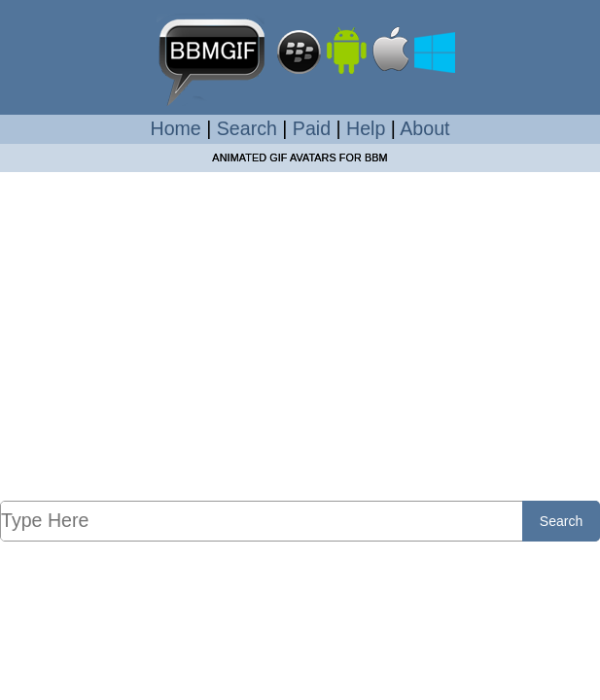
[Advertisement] (300, 356)
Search (247, 128)
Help (366, 128)
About (424, 128)
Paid (312, 128)
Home (176, 128)
